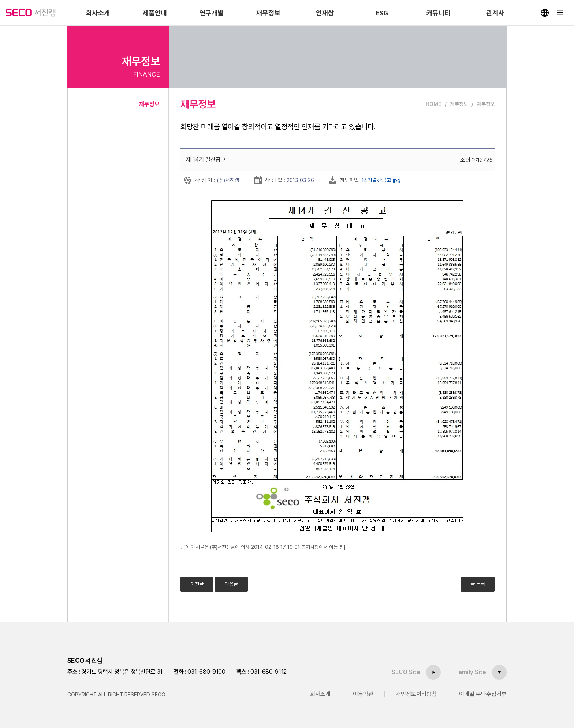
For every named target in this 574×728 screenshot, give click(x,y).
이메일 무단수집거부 (483, 694)
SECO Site (406, 672)
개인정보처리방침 (416, 694)
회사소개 (320, 694)
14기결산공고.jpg (381, 180)
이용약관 (363, 694)
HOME (433, 104)
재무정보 (149, 104)
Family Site (471, 672)
